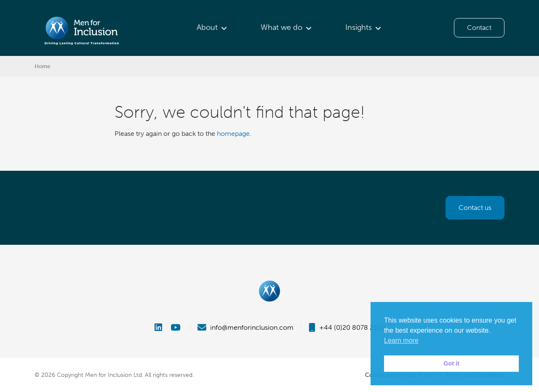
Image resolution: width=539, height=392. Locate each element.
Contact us (475, 208)
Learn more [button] (401, 340)
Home (42, 66)
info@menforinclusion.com (245, 327)
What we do (282, 27)
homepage (233, 134)
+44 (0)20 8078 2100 (347, 327)
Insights (359, 27)
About (207, 27)
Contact (479, 28)
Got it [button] (451, 363)
